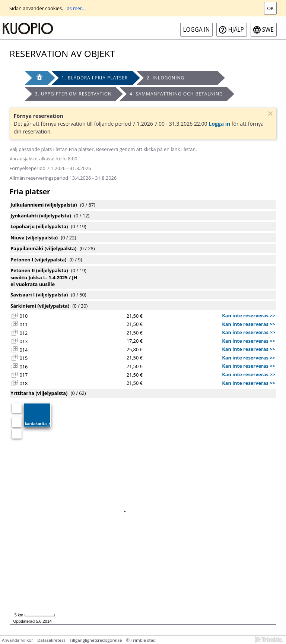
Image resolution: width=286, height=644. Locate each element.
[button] (15, 316)
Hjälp (236, 30)
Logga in (197, 30)
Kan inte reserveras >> (249, 315)
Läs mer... (75, 8)
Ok (270, 8)
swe (268, 30)
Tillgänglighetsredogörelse (96, 640)
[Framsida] (36, 78)
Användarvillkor (18, 640)
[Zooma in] (17, 422)
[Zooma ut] (17, 434)
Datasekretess (51, 640)
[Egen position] (17, 408)
